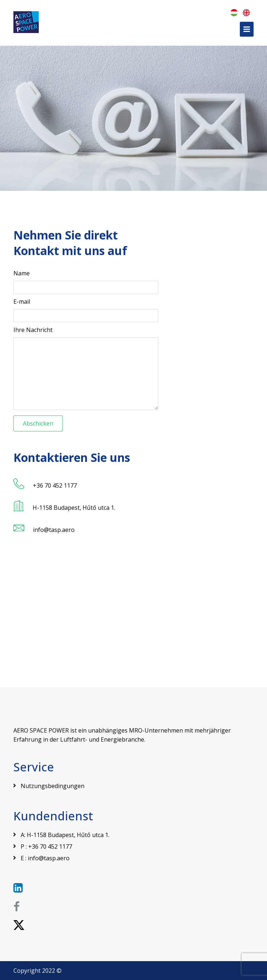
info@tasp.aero (49, 858)
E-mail (22, 302)
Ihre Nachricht (33, 330)
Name (22, 273)
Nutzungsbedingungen (53, 786)
